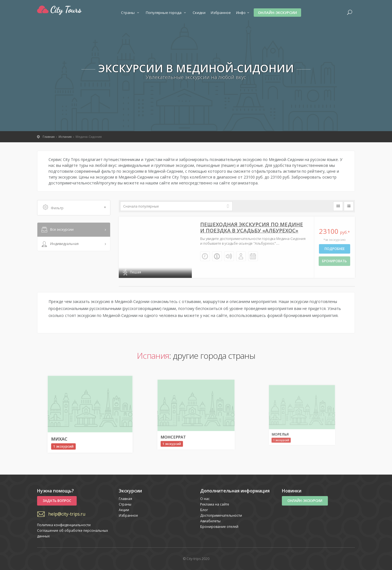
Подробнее (335, 249)
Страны (131, 13)
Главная (125, 499)
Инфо (243, 13)
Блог (204, 510)
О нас (205, 499)
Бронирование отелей (219, 527)
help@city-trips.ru (67, 514)
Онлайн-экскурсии (277, 13)
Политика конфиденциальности (64, 525)
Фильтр (74, 208)
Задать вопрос (57, 501)
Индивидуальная (59, 244)
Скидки (199, 13)
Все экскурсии (57, 230)
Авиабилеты (210, 521)
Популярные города (167, 13)
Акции (124, 510)
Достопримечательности (221, 515)
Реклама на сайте (215, 504)
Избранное (221, 13)
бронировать (334, 261)
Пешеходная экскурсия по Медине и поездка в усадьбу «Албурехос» (252, 227)
